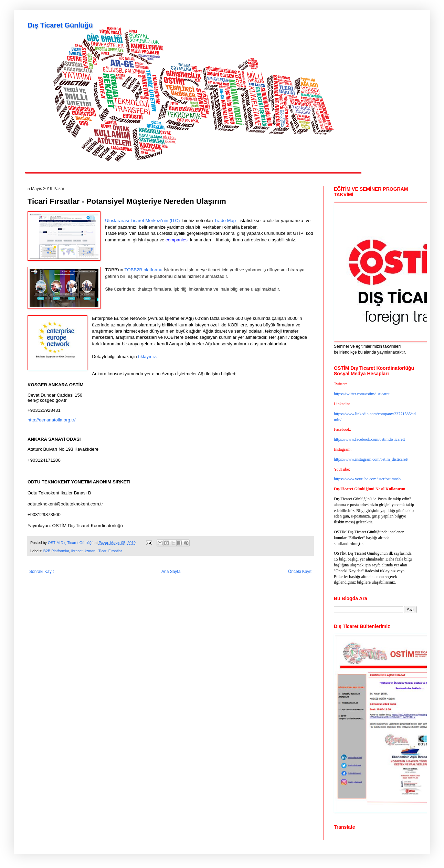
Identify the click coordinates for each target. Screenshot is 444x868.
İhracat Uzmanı (84, 551)
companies (177, 240)
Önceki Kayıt (300, 572)
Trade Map (226, 221)
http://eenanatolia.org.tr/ (51, 420)
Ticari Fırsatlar (110, 551)
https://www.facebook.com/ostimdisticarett (369, 439)
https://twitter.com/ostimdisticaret (362, 394)
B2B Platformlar (56, 551)
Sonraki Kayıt (41, 572)
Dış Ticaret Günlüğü (60, 25)
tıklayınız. (147, 357)
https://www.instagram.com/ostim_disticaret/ (371, 459)
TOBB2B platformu (143, 270)
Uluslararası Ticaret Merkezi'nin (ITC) (142, 221)
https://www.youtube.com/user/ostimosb (367, 479)
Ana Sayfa (171, 572)
